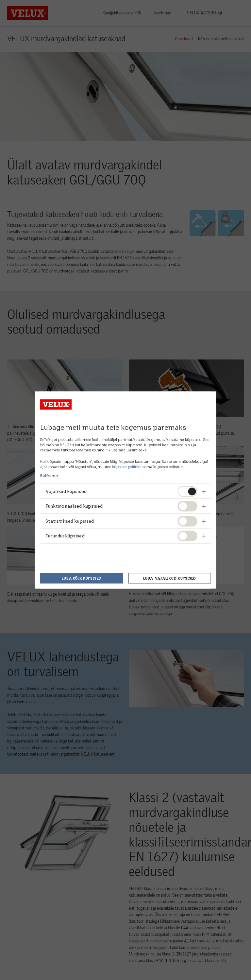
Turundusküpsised (65, 536)
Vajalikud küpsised (66, 491)
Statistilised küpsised (70, 521)
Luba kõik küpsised (82, 578)
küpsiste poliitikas (128, 466)
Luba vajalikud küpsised (170, 578)
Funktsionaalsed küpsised (74, 506)
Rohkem (48, 475)
